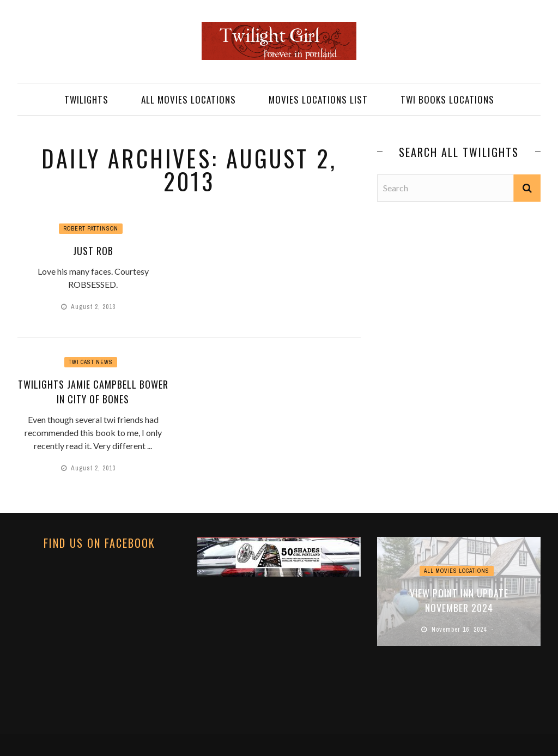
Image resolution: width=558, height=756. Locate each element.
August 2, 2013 (94, 307)
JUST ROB (93, 251)
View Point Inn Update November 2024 (459, 600)
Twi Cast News (91, 362)
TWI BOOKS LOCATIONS (447, 99)
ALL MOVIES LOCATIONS (189, 99)
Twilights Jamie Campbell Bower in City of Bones (93, 392)
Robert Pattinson (91, 229)
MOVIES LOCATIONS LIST (318, 99)
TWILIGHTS (86, 99)
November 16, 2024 (460, 630)
